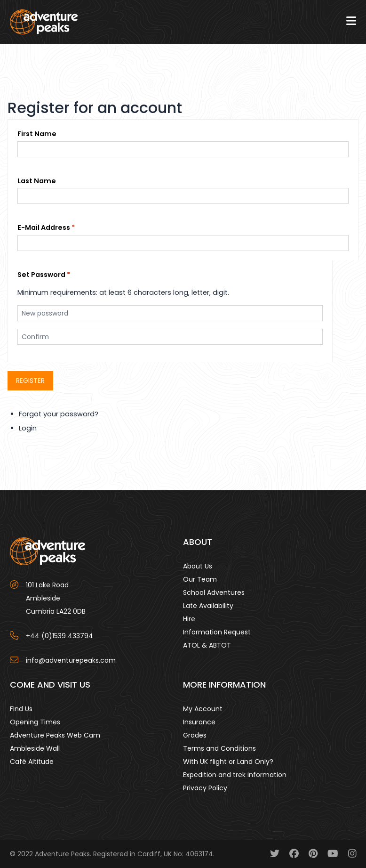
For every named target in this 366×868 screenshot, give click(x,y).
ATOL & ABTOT (207, 645)
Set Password (41, 275)
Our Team (200, 579)
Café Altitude (32, 762)
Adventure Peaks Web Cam (55, 735)
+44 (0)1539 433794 (60, 636)
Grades (195, 735)
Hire (189, 619)
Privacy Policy (205, 788)
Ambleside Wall (35, 748)
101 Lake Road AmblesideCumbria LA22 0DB (56, 598)
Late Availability (208, 606)
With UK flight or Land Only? (228, 762)
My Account (203, 709)
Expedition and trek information (235, 775)
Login (28, 428)
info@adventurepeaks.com (71, 660)
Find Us (21, 709)
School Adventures (214, 592)
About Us (198, 566)
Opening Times (35, 722)
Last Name (37, 181)
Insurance (199, 722)
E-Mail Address (44, 227)
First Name (37, 134)
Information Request (217, 632)
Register (30, 381)
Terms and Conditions (219, 748)
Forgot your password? (59, 414)
